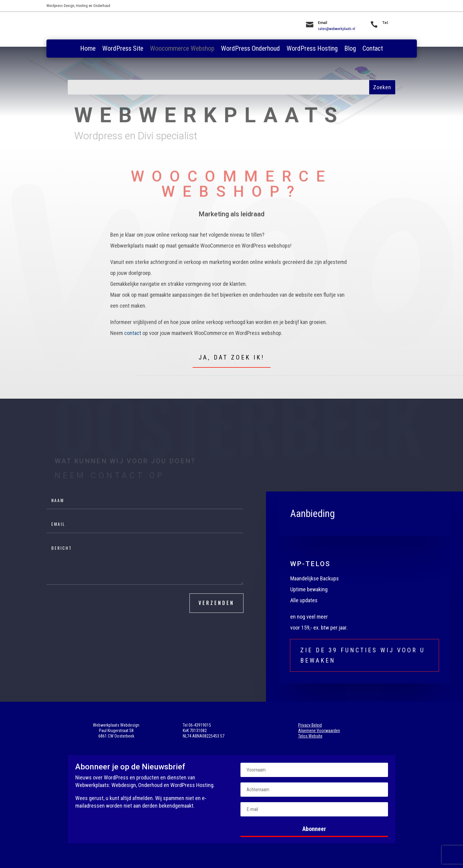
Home (88, 49)
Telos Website (310, 736)
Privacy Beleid (310, 725)
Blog (350, 49)
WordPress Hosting (312, 49)
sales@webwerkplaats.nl (337, 29)
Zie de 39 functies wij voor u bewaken (363, 655)
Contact (373, 49)
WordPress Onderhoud (250, 49)
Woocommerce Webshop (182, 49)
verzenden (216, 603)
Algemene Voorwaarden (319, 731)
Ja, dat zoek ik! (231, 357)
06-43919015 (392, 29)
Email (322, 23)
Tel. (386, 23)
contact (133, 333)
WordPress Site (123, 49)
